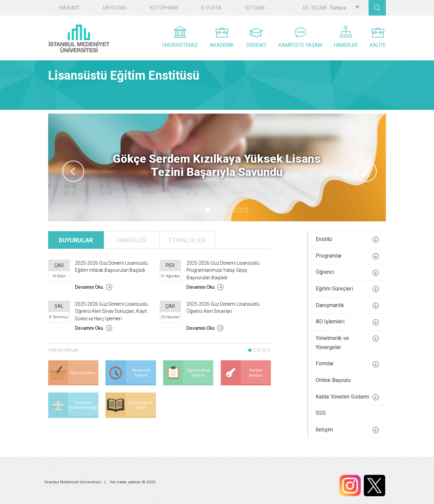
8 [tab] (233, 210)
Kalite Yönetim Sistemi (347, 397)
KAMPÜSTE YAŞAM (300, 38)
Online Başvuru (333, 380)
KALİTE (378, 38)
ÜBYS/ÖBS (115, 8)
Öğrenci (347, 272)
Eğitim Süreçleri (347, 289)
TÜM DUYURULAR (63, 350)
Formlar (347, 364)
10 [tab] (246, 210)
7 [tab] (227, 210)
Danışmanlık (347, 305)
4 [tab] (207, 210)
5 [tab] (214, 210)
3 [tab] (201, 210)
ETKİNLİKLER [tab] (187, 240)
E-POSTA (212, 8)
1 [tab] (188, 210)
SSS (321, 413)
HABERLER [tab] (132, 240)
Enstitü (347, 239)
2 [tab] (194, 210)
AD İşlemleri (347, 322)
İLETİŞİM (255, 8)
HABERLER (346, 37)
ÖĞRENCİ (256, 38)
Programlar (347, 256)
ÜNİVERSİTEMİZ (180, 37)
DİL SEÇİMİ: (331, 8)
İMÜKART (70, 8)
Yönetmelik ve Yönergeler (347, 342)
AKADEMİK (222, 38)
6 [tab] (220, 210)
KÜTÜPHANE (164, 8)
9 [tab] (240, 210)
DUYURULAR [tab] (76, 240)
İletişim (347, 430)
